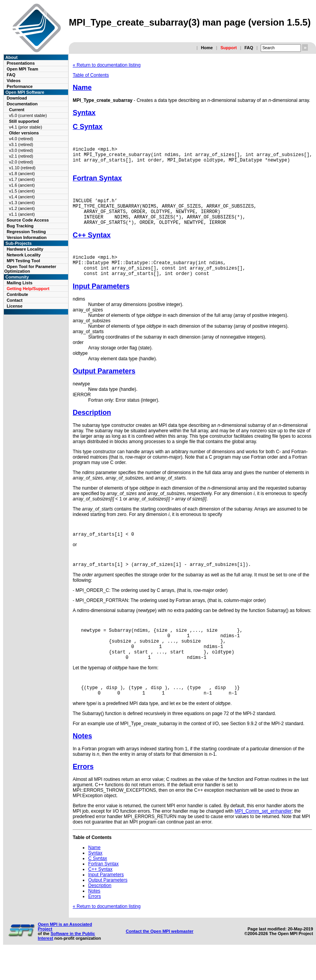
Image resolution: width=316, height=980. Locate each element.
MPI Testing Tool (23, 261)
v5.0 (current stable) (28, 115)
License (15, 306)
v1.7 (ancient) (22, 179)
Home (207, 48)
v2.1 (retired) (21, 156)
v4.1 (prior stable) (26, 127)
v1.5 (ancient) (22, 191)
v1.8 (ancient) (22, 174)
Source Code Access (28, 220)
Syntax (84, 113)
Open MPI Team (22, 69)
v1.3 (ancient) (22, 203)
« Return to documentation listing (107, 65)
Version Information (26, 237)
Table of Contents (91, 75)
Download (17, 98)
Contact (15, 300)
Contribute (17, 294)
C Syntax (88, 127)
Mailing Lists (20, 283)
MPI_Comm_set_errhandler (263, 838)
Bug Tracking (20, 226)
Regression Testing (26, 232)
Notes (82, 763)
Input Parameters (101, 301)
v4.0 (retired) (21, 139)
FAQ (249, 48)
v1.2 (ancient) (22, 208)
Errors (83, 793)
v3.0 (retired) (21, 150)
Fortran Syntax (97, 183)
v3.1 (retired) (21, 144)
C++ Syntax (92, 246)
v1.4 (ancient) (22, 197)
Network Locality (24, 255)
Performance (20, 86)
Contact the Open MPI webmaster (160, 958)
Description (92, 428)
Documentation (22, 104)
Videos (14, 81)
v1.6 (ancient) (22, 185)
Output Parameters (104, 386)
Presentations (21, 63)
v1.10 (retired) (22, 168)
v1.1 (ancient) (22, 214)
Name (82, 88)
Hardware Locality (25, 249)
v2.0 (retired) (21, 162)
